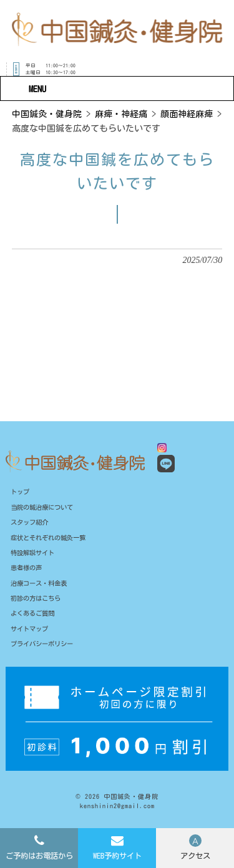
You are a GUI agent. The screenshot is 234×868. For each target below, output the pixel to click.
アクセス (195, 856)
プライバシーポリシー (45, 651)
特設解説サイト (35, 556)
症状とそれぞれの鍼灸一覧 (52, 540)
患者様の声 (28, 572)
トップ (21, 493)
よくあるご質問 (35, 619)
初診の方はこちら (38, 603)
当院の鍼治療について (45, 508)
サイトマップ (31, 635)
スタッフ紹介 (31, 524)
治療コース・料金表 (41, 587)
